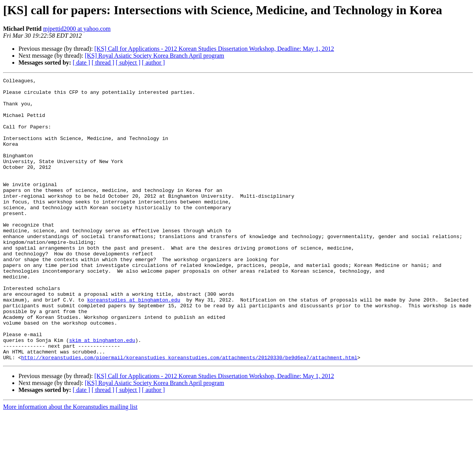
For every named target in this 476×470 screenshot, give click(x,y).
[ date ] (81, 62)
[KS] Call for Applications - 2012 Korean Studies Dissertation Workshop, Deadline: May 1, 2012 (214, 49)
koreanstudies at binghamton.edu (134, 345)
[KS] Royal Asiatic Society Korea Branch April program (154, 56)
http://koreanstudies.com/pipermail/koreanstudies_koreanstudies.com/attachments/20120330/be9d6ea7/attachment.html (189, 414)
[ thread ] (103, 62)
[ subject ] (128, 62)
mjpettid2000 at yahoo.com (77, 29)
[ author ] (154, 62)
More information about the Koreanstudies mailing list (70, 463)
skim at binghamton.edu (102, 393)
